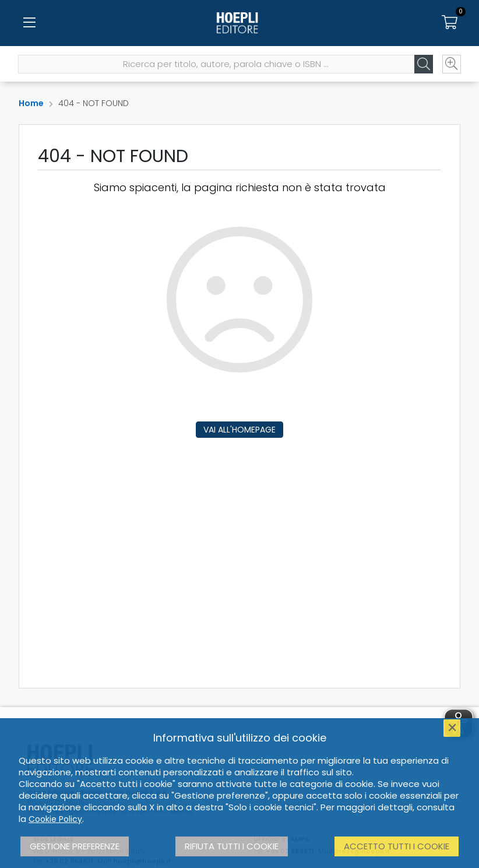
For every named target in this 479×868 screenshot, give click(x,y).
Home (31, 103)
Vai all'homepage (239, 430)
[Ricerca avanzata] (451, 65)
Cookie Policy (55, 819)
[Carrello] (450, 23)
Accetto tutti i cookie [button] (397, 846)
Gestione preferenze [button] (75, 846)
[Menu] (29, 23)
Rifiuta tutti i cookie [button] (232, 846)
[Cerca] (423, 65)
